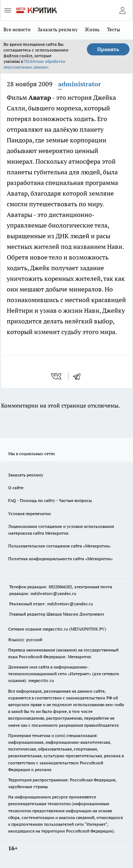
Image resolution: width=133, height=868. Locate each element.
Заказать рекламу (58, 29)
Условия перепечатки (29, 514)
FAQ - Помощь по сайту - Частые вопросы (50, 500)
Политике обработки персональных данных (34, 64)
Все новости (17, 29)
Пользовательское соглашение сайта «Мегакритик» (59, 546)
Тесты (114, 29)
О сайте (16, 488)
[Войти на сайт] (122, 10)
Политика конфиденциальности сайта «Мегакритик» (60, 559)
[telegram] (79, 376)
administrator (80, 84)
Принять (108, 49)
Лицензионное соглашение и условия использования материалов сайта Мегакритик (61, 530)
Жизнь (92, 29)
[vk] (57, 376)
